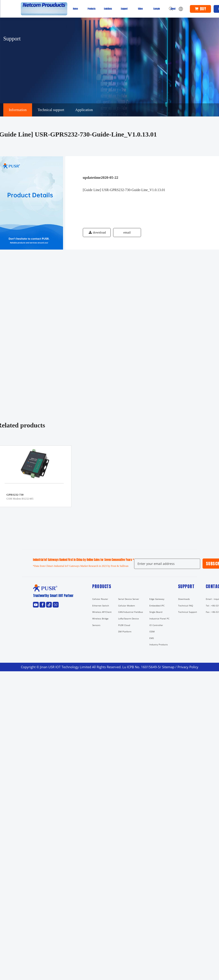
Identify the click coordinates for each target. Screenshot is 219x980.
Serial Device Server (129, 599)
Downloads (184, 599)
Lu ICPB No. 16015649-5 (141, 667)
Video (140, 9)
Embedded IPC (157, 606)
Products (92, 9)
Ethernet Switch (101, 606)
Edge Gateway (157, 599)
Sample (157, 9)
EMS (152, 638)
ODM (152, 631)
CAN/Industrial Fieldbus (131, 612)
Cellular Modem (127, 606)
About (173, 9)
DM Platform (125, 631)
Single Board (156, 612)
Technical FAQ (186, 606)
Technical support (51, 110)
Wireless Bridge (100, 619)
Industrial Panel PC (159, 619)
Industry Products (159, 644)
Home (75, 9)
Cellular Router (100, 599)
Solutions (108, 9)
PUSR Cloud (124, 625)
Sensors (96, 625)
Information (18, 110)
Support (124, 9)
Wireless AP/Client (102, 612)
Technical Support (188, 612)
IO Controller (156, 625)
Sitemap (168, 667)
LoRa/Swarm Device (129, 619)
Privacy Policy (188, 667)
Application (84, 110)
